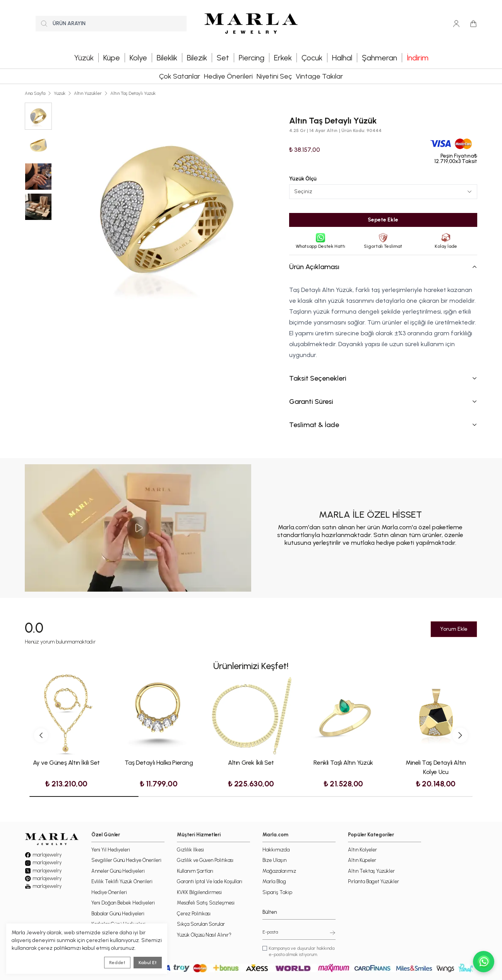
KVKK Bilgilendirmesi (199, 892)
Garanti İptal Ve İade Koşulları (210, 881)
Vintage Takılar (319, 76)
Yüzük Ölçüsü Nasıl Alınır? (204, 935)
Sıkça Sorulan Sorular (201, 924)
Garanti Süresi (383, 402)
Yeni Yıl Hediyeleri (111, 850)
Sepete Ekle (383, 220)
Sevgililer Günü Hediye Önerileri (126, 860)
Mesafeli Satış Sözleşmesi (206, 903)
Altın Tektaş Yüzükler (371, 871)
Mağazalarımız (279, 871)
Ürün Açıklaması (383, 267)
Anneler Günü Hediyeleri (118, 871)
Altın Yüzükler (88, 93)
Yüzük (60, 93)
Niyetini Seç (274, 76)
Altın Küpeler (362, 860)
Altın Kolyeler (362, 850)
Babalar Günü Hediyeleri (118, 914)
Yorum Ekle (454, 629)
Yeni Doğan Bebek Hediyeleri (123, 903)
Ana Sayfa (35, 93)
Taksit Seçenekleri (383, 378)
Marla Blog (274, 881)
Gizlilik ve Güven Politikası (205, 860)
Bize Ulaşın (274, 860)
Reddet (117, 963)
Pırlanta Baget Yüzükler (374, 881)
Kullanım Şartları (195, 871)
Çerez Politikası (194, 914)
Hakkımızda (276, 850)
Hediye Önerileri (228, 76)
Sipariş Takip (277, 892)
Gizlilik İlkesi (190, 850)
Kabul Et (148, 963)
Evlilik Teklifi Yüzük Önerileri (122, 881)
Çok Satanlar (180, 76)
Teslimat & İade (383, 425)
